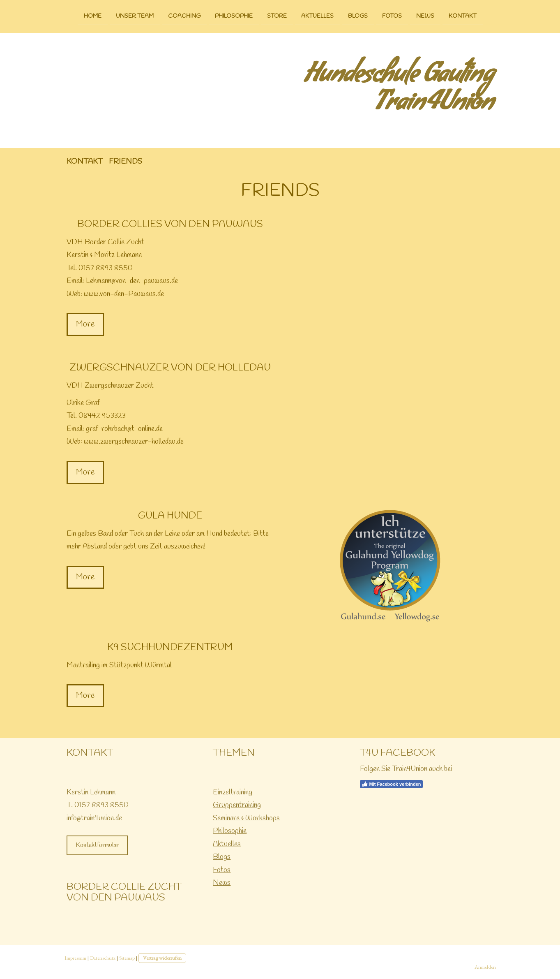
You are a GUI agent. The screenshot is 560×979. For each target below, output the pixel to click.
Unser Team (135, 16)
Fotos (392, 16)
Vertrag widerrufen (162, 958)
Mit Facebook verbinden (391, 784)
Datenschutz (103, 958)
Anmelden (485, 967)
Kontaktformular (97, 845)
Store (277, 16)
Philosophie (234, 16)
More (85, 324)
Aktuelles (317, 16)
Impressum (75, 958)
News (425, 16)
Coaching (184, 16)
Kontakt (463, 16)
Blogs (358, 16)
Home (93, 16)
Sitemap (127, 958)
